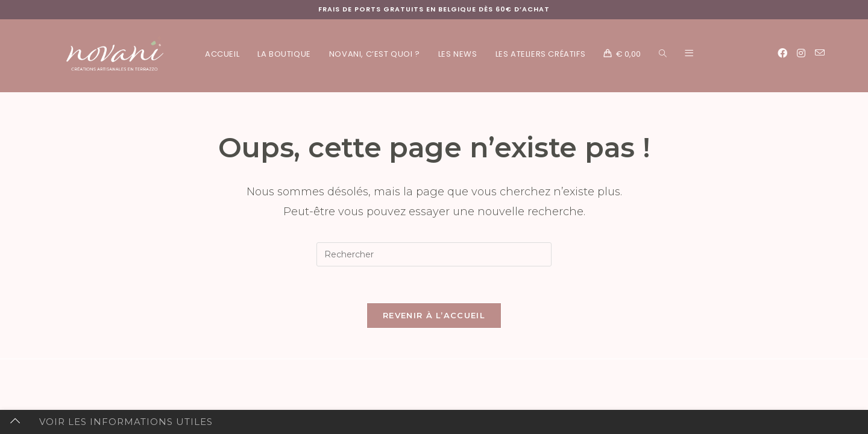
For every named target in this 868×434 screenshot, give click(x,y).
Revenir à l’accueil (434, 315)
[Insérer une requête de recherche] (434, 254)
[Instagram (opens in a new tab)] (801, 53)
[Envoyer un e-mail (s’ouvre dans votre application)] (820, 53)
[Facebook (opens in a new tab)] (782, 53)
